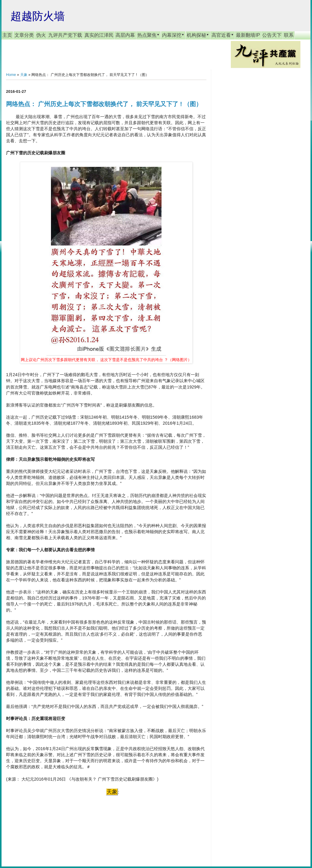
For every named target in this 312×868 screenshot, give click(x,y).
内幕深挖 (173, 35)
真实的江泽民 (99, 35)
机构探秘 (198, 35)
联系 (289, 35)
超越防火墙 (38, 16)
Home (11, 75)
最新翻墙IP (248, 35)
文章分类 (24, 35)
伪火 (41, 35)
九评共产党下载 (65, 35)
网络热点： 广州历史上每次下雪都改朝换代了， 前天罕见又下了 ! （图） (104, 104)
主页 (7, 35)
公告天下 (272, 35)
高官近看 (223, 35)
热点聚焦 (148, 35)
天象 (24, 75)
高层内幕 (125, 35)
